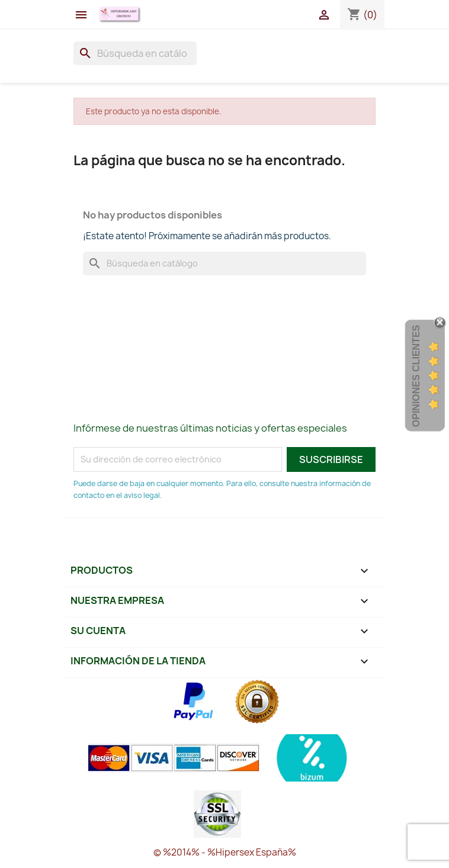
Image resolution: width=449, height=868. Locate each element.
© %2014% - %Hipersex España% (225, 852)
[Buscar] (135, 53)
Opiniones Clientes (416, 376)
